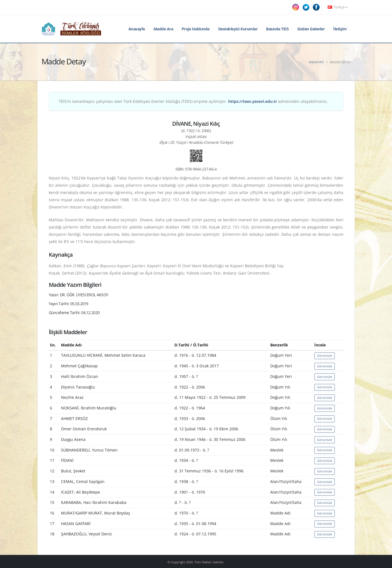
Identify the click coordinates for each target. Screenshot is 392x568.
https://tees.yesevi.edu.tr (253, 101)
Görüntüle (325, 355)
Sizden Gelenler (311, 29)
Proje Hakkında (196, 29)
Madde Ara (163, 29)
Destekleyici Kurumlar (238, 29)
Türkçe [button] (337, 7)
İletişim (340, 29)
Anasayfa (137, 29)
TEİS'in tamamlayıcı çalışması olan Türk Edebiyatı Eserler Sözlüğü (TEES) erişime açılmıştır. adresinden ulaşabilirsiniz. (193, 101)
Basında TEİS (277, 29)
